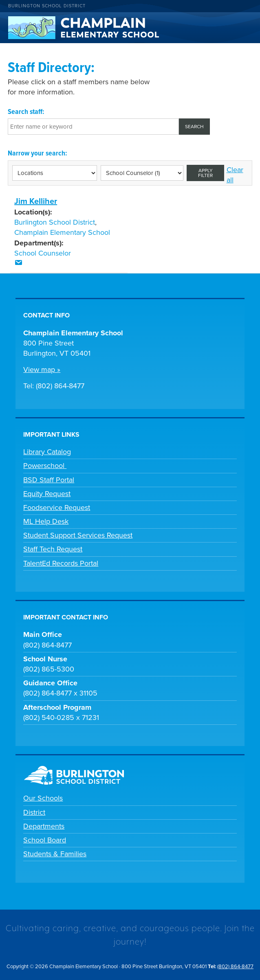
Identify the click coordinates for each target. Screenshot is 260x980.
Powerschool (45, 466)
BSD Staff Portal (49, 480)
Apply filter (205, 173)
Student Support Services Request (78, 535)
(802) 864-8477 (235, 967)
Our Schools (43, 798)
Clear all (235, 175)
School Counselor (43, 253)
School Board (45, 840)
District (34, 812)
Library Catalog (47, 452)
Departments (44, 826)
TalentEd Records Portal (61, 563)
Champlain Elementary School (62, 232)
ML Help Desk (46, 521)
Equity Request (47, 494)
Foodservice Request (57, 507)
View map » (42, 370)
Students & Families (55, 854)
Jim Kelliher (36, 201)
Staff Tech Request (53, 549)
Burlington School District (47, 6)
